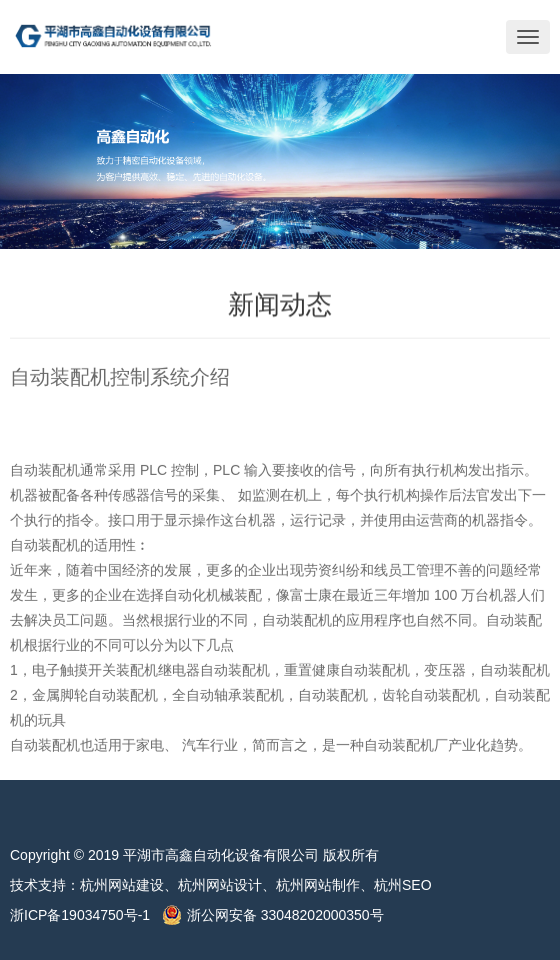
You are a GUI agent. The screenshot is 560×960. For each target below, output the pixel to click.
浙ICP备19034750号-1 (86, 915)
